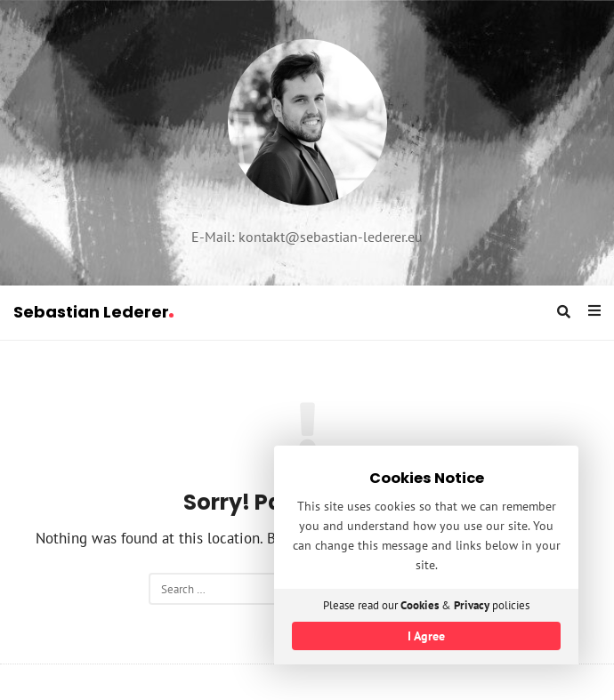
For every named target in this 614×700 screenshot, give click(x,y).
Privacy (472, 605)
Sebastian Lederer (93, 312)
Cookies (420, 605)
